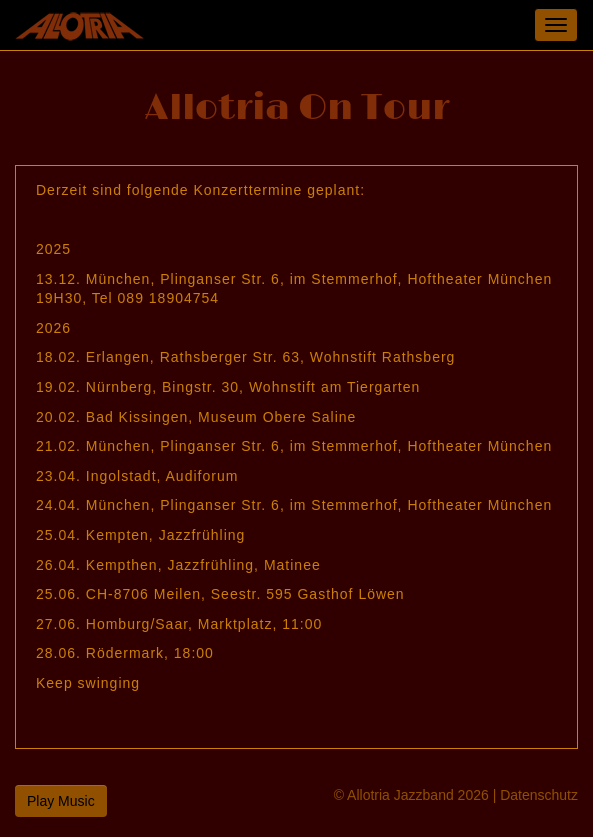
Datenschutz (539, 795)
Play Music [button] (61, 801)
